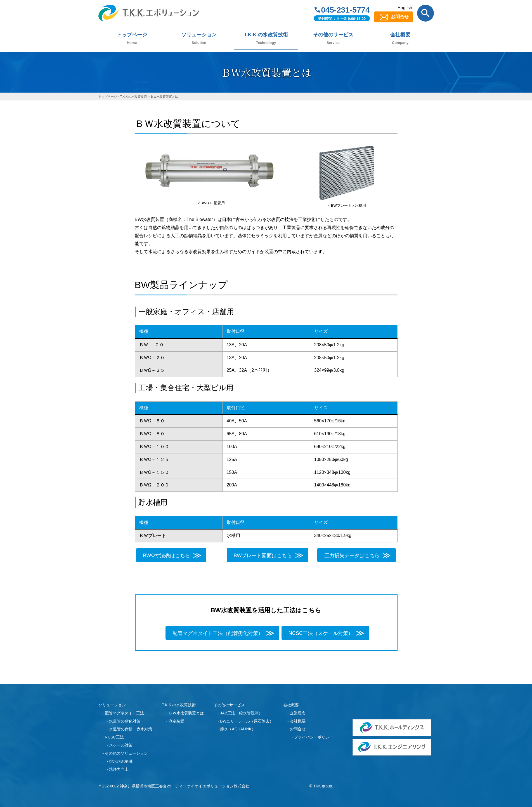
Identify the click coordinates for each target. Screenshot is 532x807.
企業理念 (298, 713)
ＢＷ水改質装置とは (186, 713)
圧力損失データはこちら (352, 556)
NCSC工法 (114, 737)
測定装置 (176, 721)
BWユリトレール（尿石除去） (247, 721)
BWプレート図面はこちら (263, 556)
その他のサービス (333, 35)
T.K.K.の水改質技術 (266, 35)
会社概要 (400, 35)
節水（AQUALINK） (238, 729)
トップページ (132, 35)
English (405, 8)
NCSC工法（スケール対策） (321, 633)
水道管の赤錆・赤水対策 (131, 729)
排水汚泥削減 (121, 761)
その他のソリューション (126, 753)
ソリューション (199, 35)
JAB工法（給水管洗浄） (241, 713)
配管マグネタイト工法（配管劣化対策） (218, 633)
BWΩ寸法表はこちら (167, 556)
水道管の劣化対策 (125, 721)
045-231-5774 (345, 10)
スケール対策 (121, 745)
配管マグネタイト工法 (124, 713)
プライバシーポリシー (314, 737)
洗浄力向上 (119, 769)
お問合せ (400, 17)
